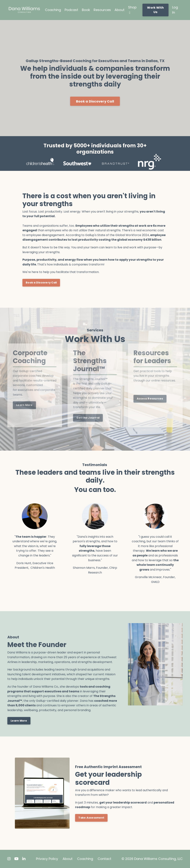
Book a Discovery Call (95, 101)
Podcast (71, 10)
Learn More (19, 721)
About (120, 10)
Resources (102, 10)
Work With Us (155, 10)
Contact (104, 859)
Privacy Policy (47, 859)
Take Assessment (91, 818)
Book (86, 10)
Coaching (53, 10)
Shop (132, 10)
